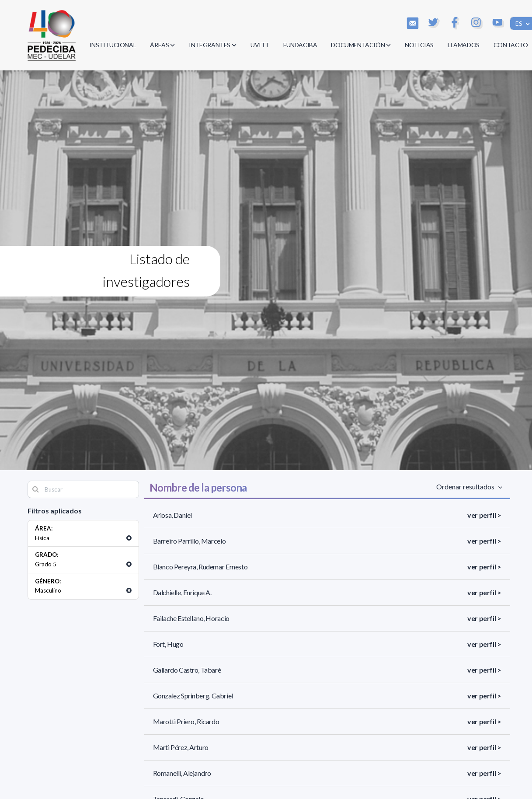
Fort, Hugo (168, 644)
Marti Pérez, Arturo (181, 747)
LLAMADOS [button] (464, 45)
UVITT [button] (260, 45)
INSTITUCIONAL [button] (113, 45)
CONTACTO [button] (511, 45)
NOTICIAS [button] (419, 45)
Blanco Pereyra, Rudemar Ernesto (200, 567)
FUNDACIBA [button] (300, 45)
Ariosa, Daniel (172, 515)
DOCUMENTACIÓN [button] (361, 45)
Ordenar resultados (467, 487)
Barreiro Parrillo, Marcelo (190, 541)
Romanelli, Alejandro (182, 773)
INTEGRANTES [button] (213, 45)
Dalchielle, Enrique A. (182, 592)
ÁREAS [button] (162, 45)
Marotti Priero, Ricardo (186, 721)
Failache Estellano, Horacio (191, 618)
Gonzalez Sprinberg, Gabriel (193, 696)
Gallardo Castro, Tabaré (187, 670)
